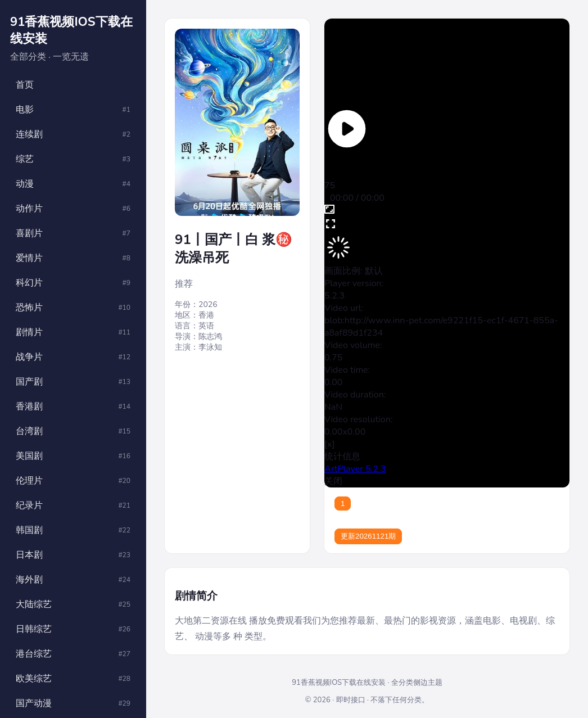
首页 (25, 85)
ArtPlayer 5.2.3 (355, 469)
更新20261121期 (368, 536)
